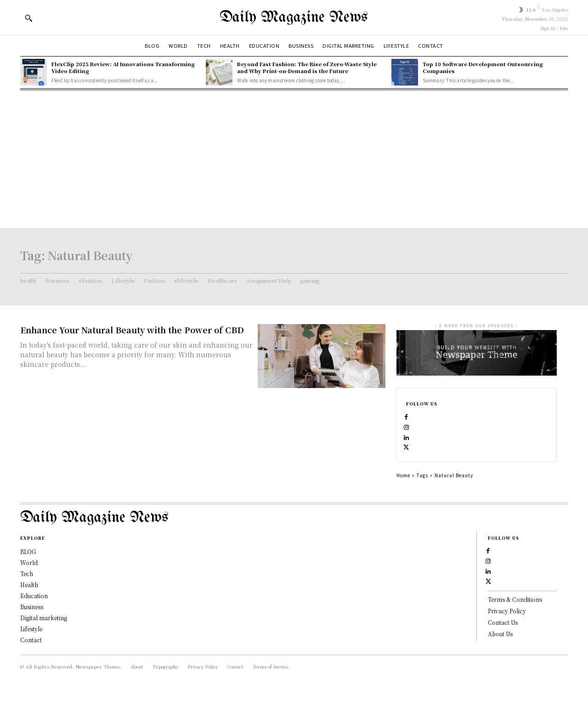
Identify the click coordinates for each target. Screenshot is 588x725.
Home (403, 494)
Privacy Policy (507, 648)
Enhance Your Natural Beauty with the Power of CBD (132, 330)
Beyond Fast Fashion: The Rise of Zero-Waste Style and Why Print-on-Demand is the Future (307, 67)
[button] (28, 18)
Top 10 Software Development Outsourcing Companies (483, 67)
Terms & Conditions (515, 637)
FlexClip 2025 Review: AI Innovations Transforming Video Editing (123, 67)
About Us (500, 671)
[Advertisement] (294, 159)
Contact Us (503, 659)
